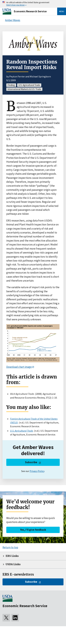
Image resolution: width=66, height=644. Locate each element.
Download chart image (19, 367)
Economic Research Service (30, 11)
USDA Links (13, 564)
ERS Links (12, 556)
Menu (62, 11)
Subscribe (31, 462)
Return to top (10, 547)
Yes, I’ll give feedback (33, 530)
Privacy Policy (37, 471)
